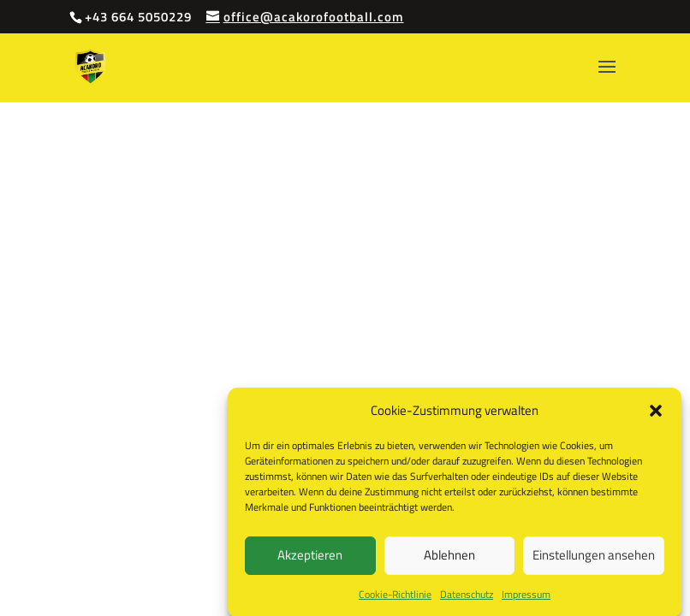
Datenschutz (467, 598)
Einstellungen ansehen (594, 559)
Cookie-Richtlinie (395, 598)
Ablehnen (449, 559)
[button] (656, 414)
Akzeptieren (310, 559)
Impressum (526, 598)
